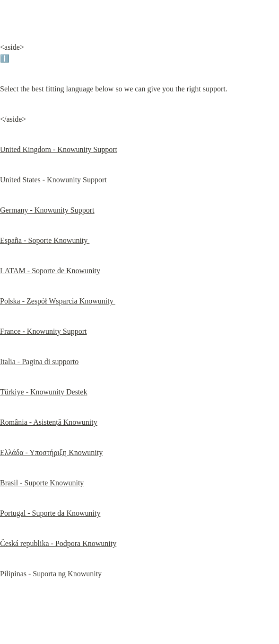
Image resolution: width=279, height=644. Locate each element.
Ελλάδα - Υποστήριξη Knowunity (51, 452)
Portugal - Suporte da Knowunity (50, 513)
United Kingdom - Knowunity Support (59, 149)
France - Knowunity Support (44, 331)
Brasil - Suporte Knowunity (42, 483)
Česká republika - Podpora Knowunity (58, 543)
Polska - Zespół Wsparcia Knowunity (58, 301)
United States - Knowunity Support (53, 180)
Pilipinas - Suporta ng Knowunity (51, 574)
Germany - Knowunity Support (47, 210)
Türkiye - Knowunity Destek (44, 392)
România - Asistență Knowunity (49, 422)
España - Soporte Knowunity (45, 240)
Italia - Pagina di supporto (39, 362)
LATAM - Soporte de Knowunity (50, 271)
